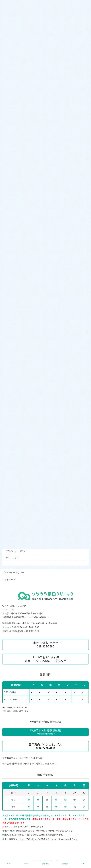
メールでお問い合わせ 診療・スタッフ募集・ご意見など (45, 659)
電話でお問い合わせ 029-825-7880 (45, 645)
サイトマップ (12, 558)
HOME (27, 864)
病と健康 (45, 864)
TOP (83, 864)
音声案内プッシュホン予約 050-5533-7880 (45, 746)
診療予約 (65, 864)
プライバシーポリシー (17, 551)
